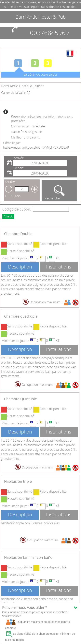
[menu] (71, 53)
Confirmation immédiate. (28, 126)
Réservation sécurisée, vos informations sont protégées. (42, 119)
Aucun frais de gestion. (27, 132)
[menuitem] (71, 53)
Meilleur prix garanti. (26, 137)
